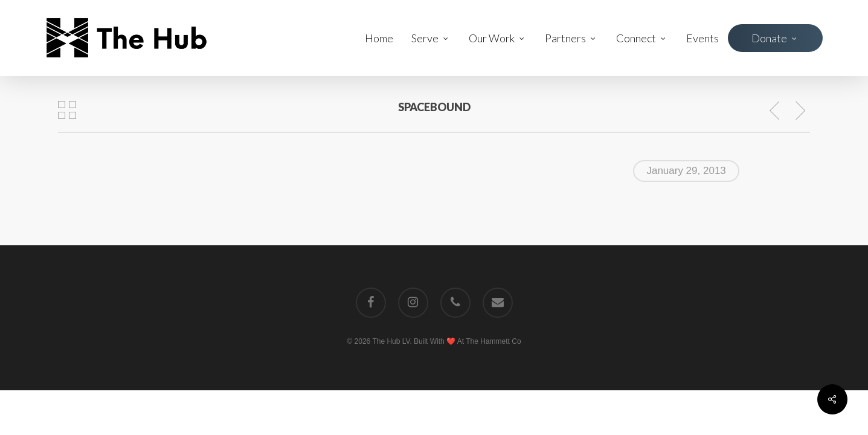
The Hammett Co (493, 341)
